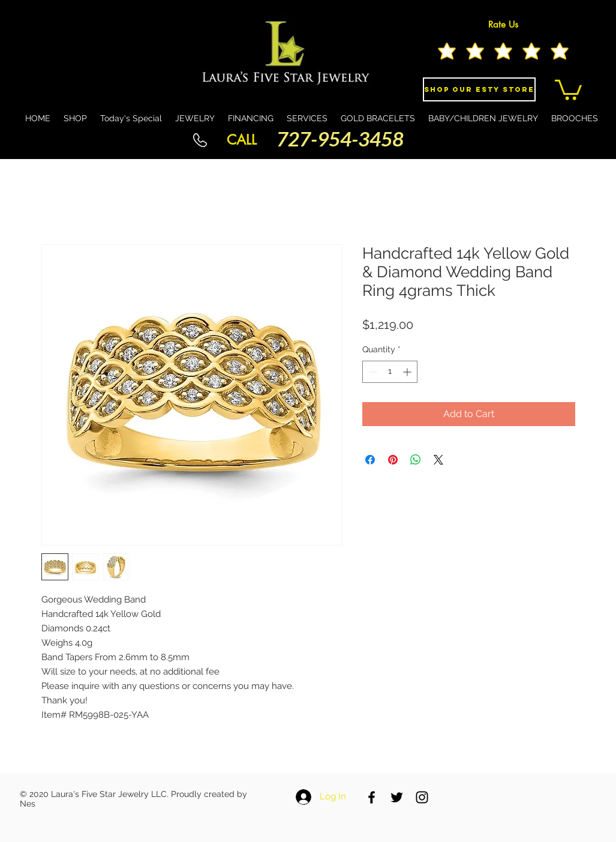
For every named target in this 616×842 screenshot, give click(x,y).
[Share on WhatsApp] (416, 460)
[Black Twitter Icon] (397, 797)
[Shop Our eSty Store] (479, 89)
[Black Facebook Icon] (372, 797)
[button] (568, 89)
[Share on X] (438, 460)
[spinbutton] (390, 372)
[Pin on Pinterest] (393, 460)
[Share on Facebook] (370, 460)
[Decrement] (372, 372)
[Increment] (408, 372)
